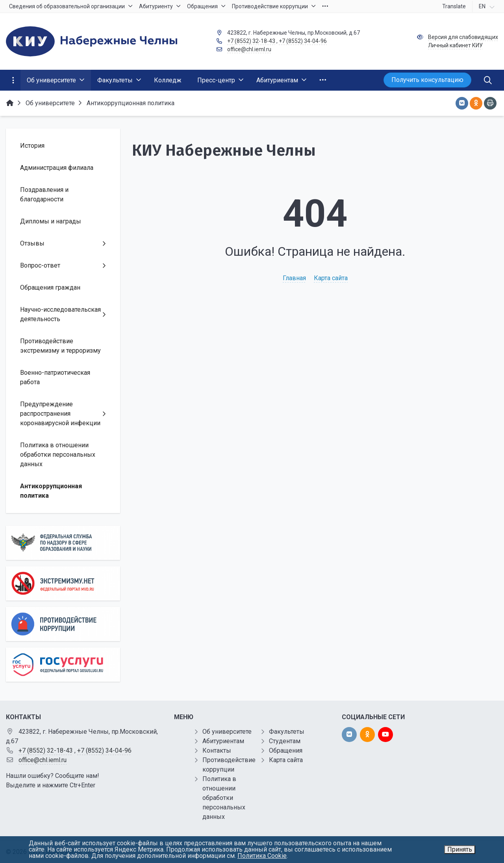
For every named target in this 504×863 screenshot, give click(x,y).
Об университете (227, 732)
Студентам (285, 741)
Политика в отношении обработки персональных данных (224, 798)
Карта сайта (331, 278)
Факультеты (287, 732)
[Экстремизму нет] (63, 583)
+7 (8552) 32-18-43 (251, 41)
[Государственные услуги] (63, 665)
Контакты (217, 750)
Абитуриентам (223, 741)
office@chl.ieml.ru (249, 49)
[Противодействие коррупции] (63, 624)
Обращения (286, 750)
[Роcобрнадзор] (63, 543)
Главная (294, 278)
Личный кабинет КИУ (455, 45)
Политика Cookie (262, 856)
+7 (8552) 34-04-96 (303, 41)
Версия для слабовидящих (463, 37)
